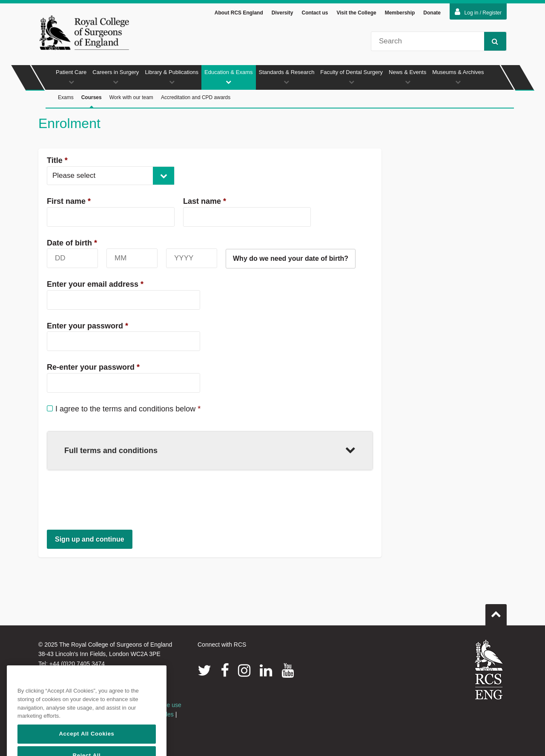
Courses (92, 101)
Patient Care (71, 77)
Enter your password (87, 326)
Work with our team (131, 97)
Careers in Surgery (116, 77)
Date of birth (72, 243)
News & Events (407, 77)
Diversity (283, 13)
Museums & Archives (458, 77)
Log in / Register (478, 12)
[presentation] (112, 499)
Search (491, 41)
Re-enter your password (93, 367)
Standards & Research (287, 77)
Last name (205, 201)
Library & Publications (172, 77)
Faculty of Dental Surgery (351, 77)
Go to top (496, 611)
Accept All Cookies (86, 743)
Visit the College (357, 13)
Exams (66, 97)
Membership (400, 13)
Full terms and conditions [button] (210, 449)
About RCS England (239, 13)
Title (57, 160)
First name (69, 201)
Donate (432, 13)
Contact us (315, 13)
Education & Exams (228, 77)
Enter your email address (95, 284)
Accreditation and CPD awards (196, 97)
